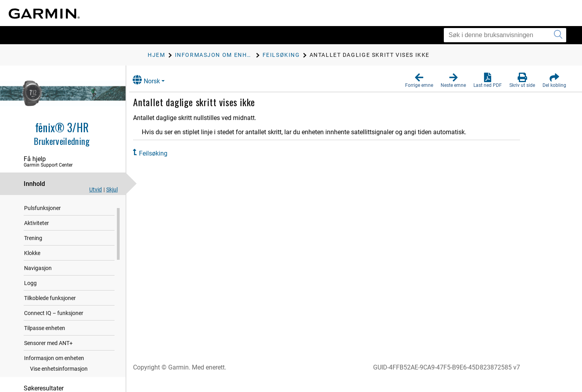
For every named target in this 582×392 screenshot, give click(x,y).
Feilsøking (161, 153)
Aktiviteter (37, 232)
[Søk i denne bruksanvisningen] (505, 35)
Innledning (37, 202)
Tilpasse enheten (45, 337)
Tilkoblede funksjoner (50, 307)
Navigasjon (38, 277)
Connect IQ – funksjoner (54, 322)
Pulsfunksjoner (42, 217)
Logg (30, 292)
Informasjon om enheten (54, 367)
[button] (419, 81)
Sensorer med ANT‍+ (48, 352)
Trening (33, 247)
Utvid (96, 189)
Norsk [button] (154, 80)
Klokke (32, 262)
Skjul (112, 189)
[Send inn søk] (558, 35)
